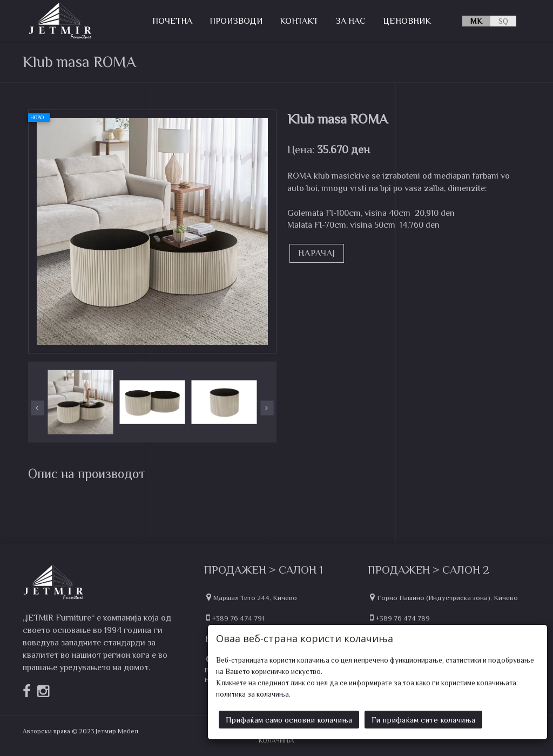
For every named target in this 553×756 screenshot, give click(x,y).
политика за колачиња (252, 693)
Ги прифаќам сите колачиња (423, 718)
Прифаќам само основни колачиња (289, 718)
